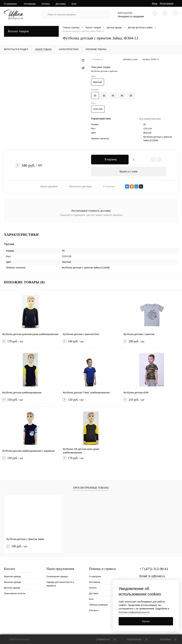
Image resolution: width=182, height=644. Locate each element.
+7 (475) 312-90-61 (154, 569)
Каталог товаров (31, 31)
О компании (10, 4)
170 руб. (30, 344)
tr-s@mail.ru (157, 577)
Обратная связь (17, 640)
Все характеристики (150, 118)
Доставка (61, 4)
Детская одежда (12, 588)
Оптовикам (30, 4)
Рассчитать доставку (81, 187)
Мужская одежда (12, 577)
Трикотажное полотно (15, 594)
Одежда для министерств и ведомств (60, 584)
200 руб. (152, 344)
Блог (74, 4)
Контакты (94, 611)
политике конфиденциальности (134, 612)
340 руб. (91, 344)
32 (104, 96)
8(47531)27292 (125, 13)
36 (122, 96)
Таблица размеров (98, 605)
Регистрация (167, 3)
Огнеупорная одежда (57, 577)
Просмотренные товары (91, 488)
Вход (155, 3)
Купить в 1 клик (128, 172)
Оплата (46, 4)
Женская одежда (12, 582)
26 (131, 96)
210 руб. (152, 402)
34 (113, 96)
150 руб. (30, 402)
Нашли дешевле (49, 187)
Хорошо (146, 621)
